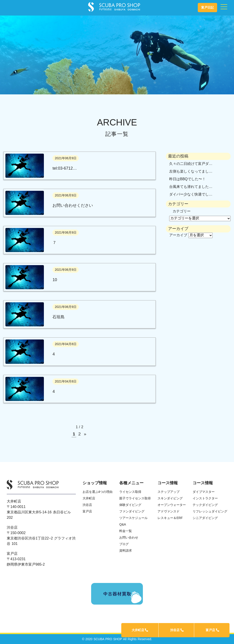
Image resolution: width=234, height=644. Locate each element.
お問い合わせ (129, 537)
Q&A (123, 524)
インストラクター (205, 498)
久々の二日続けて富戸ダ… (191, 164)
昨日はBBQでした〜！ (187, 179)
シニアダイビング (205, 518)
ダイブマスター (204, 492)
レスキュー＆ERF (170, 518)
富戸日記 (207, 7)
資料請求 (126, 551)
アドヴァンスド (169, 511)
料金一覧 (126, 531)
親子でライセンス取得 (135, 498)
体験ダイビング (130, 505)
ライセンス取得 (130, 492)
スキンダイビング (170, 498)
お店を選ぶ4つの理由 (98, 492)
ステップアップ (169, 492)
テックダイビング (205, 505)
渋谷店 (177, 630)
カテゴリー (182, 211)
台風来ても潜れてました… (191, 187)
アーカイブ (178, 235)
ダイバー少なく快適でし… (191, 194)
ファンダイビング (132, 511)
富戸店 (212, 630)
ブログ (124, 544)
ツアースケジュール (133, 518)
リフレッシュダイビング (210, 511)
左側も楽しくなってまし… (191, 171)
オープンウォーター (172, 505)
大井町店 (140, 630)
